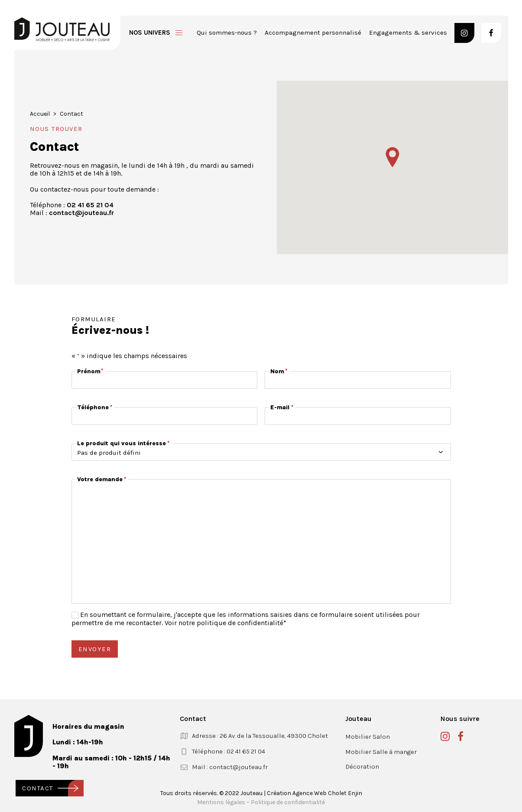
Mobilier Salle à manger (381, 752)
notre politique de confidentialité (231, 623)
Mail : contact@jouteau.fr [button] (230, 767)
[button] (464, 33)
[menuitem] (227, 33)
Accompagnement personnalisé (313, 33)
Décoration (362, 766)
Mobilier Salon (368, 737)
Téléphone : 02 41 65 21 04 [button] (229, 751)
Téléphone (95, 407)
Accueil (40, 114)
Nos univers (150, 33)
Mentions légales (221, 802)
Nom (278, 371)
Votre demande (102, 479)
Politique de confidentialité (288, 802)
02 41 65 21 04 (90, 205)
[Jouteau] (62, 29)
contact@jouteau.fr (81, 213)
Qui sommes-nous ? (227, 33)
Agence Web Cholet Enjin (327, 793)
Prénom (90, 371)
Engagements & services (408, 33)
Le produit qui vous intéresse (123, 443)
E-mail (282, 407)
